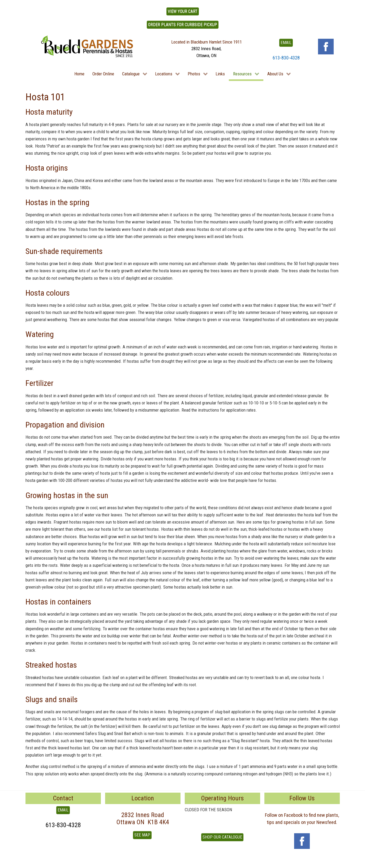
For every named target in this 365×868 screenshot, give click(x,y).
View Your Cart (183, 11)
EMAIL (286, 43)
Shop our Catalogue (222, 837)
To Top (31, 862)
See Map (142, 835)
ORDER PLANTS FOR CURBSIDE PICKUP (183, 25)
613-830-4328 (286, 58)
